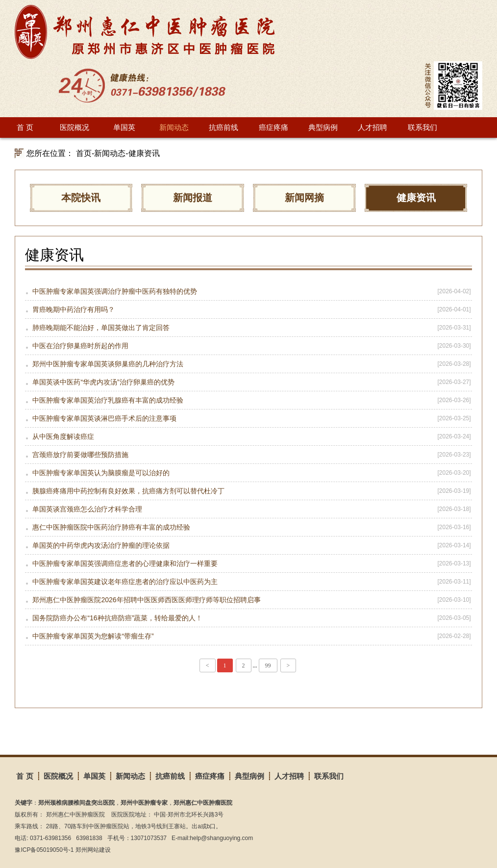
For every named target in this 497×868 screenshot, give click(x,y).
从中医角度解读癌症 (248, 436)
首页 (84, 153)
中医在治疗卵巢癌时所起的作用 (248, 346)
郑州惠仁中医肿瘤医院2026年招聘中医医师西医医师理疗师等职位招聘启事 (248, 600)
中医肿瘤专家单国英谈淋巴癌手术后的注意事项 (248, 418)
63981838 (89, 838)
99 (268, 665)
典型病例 (323, 127)
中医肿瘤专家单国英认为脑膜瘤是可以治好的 (248, 473)
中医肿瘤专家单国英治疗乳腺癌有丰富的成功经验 (248, 400)
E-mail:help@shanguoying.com (212, 838)
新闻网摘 (304, 198)
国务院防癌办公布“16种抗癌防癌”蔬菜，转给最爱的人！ (248, 618)
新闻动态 (174, 127)
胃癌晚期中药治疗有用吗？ (248, 309)
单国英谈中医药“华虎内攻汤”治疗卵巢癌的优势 (248, 382)
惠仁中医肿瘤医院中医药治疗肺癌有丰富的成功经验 (248, 527)
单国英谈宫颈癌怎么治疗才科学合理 (248, 509)
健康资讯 (144, 153)
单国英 (124, 127)
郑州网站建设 (93, 850)
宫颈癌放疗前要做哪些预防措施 (248, 455)
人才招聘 (373, 127)
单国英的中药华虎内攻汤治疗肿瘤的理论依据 (248, 545)
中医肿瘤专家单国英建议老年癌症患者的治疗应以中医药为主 (248, 582)
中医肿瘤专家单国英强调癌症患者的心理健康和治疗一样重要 (248, 563)
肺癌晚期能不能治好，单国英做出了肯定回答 (248, 328)
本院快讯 (81, 198)
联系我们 (422, 127)
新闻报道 (193, 198)
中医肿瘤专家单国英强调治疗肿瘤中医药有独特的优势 (248, 291)
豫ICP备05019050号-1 (44, 850)
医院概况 (75, 127)
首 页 (25, 127)
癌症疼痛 (273, 127)
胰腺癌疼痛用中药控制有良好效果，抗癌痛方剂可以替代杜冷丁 (248, 491)
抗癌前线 (224, 127)
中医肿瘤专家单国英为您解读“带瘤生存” (248, 636)
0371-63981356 (50, 838)
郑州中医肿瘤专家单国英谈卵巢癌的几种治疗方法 (248, 364)
